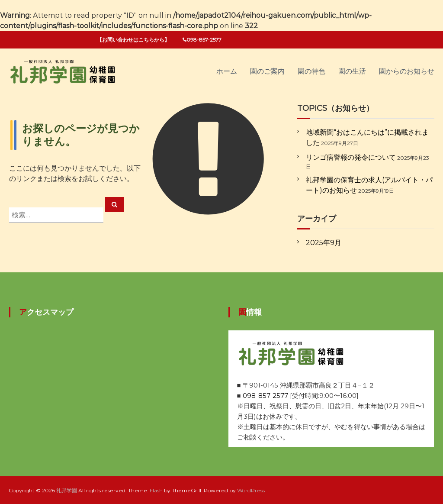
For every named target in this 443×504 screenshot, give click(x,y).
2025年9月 (324, 243)
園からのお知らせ (407, 71)
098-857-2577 (265, 396)
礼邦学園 (67, 490)
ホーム (227, 71)
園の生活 (352, 71)
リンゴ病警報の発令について (351, 157)
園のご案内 (267, 71)
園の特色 (311, 71)
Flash (156, 490)
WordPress (251, 490)
